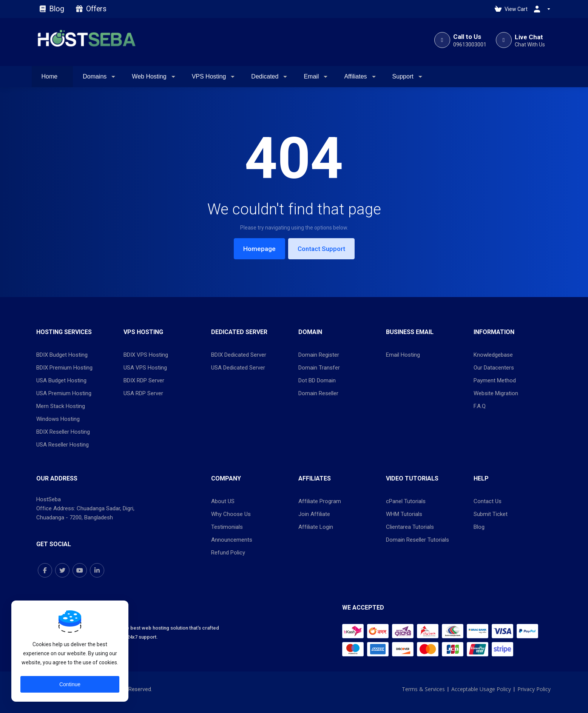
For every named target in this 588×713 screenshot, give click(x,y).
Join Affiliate (314, 514)
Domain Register (319, 355)
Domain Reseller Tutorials (417, 540)
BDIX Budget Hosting (62, 355)
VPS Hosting (209, 76)
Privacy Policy (534, 689)
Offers (91, 9)
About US (223, 501)
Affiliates (355, 76)
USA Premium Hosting (64, 393)
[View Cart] (511, 9)
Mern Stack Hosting (61, 406)
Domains (95, 76)
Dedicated (265, 76)
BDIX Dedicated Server (239, 355)
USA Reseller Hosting (63, 445)
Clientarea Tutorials (410, 527)
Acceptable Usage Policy (481, 689)
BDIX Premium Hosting (64, 368)
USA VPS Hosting (145, 368)
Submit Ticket (491, 514)
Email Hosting (403, 355)
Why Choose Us (231, 514)
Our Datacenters (494, 368)
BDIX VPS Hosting (146, 355)
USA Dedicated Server (238, 368)
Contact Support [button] (321, 249)
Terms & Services (423, 689)
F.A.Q (480, 406)
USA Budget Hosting (61, 380)
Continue (70, 684)
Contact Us (488, 501)
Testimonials (227, 527)
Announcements (232, 540)
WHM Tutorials (404, 514)
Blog (53, 9)
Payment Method (495, 380)
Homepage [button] (259, 249)
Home (50, 76)
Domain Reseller (318, 393)
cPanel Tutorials (406, 501)
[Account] (541, 9)
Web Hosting (149, 76)
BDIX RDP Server (144, 380)
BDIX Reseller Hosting (63, 432)
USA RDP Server (143, 393)
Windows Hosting (58, 419)
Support (403, 76)
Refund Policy (228, 553)
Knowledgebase (493, 355)
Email (311, 76)
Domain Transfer (319, 368)
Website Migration (496, 393)
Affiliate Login (316, 527)
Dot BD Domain (317, 380)
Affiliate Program (320, 501)
